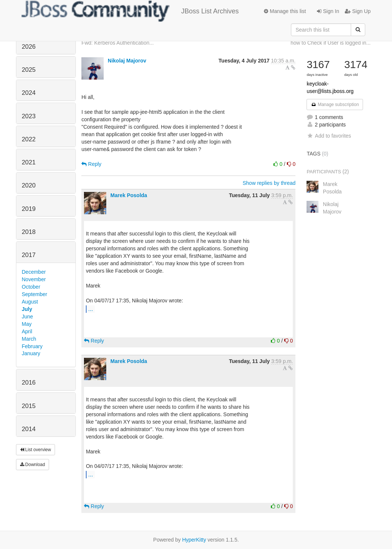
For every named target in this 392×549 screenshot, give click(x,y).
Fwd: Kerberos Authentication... (118, 43)
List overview (36, 450)
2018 (29, 232)
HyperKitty (194, 540)
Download (33, 465)
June (27, 317)
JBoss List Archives (130, 11)
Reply (91, 164)
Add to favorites (329, 136)
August (30, 302)
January (31, 353)
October (31, 287)
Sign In (328, 11)
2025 (29, 70)
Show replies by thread (269, 183)
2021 (29, 162)
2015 (29, 406)
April (27, 331)
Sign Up (358, 11)
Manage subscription (335, 105)
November (34, 279)
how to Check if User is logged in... (331, 43)
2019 (29, 209)
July (27, 309)
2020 (29, 185)
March (29, 339)
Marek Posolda (129, 195)
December (34, 272)
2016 (29, 383)
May (27, 324)
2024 (29, 93)
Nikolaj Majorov (127, 61)
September (35, 294)
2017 (29, 255)
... (90, 309)
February (32, 346)
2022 (29, 139)
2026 (29, 47)
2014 (29, 429)
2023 (29, 116)
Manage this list (285, 11)
